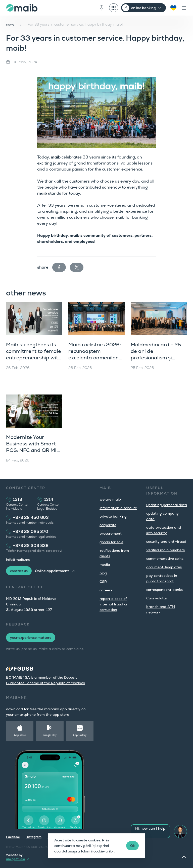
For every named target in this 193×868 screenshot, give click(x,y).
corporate (108, 525)
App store (20, 735)
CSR (103, 582)
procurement (111, 533)
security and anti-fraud (166, 541)
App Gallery (80, 735)
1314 (49, 499)
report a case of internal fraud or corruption (114, 604)
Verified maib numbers (165, 550)
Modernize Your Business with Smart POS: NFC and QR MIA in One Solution (33, 447)
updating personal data (167, 505)
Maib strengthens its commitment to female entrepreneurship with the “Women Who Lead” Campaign (34, 358)
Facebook (13, 837)
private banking (113, 516)
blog (103, 573)
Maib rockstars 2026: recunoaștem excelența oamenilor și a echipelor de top (96, 354)
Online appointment (52, 571)
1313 (18, 499)
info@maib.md (18, 560)
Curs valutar (157, 598)
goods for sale (111, 542)
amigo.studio (15, 859)
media (105, 565)
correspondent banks (164, 590)
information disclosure (118, 508)
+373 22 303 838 (31, 546)
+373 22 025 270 (31, 532)
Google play (50, 735)
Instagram (34, 837)
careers (106, 590)
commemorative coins (165, 559)
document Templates (164, 567)
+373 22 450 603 (31, 518)
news (10, 24)
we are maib (110, 499)
